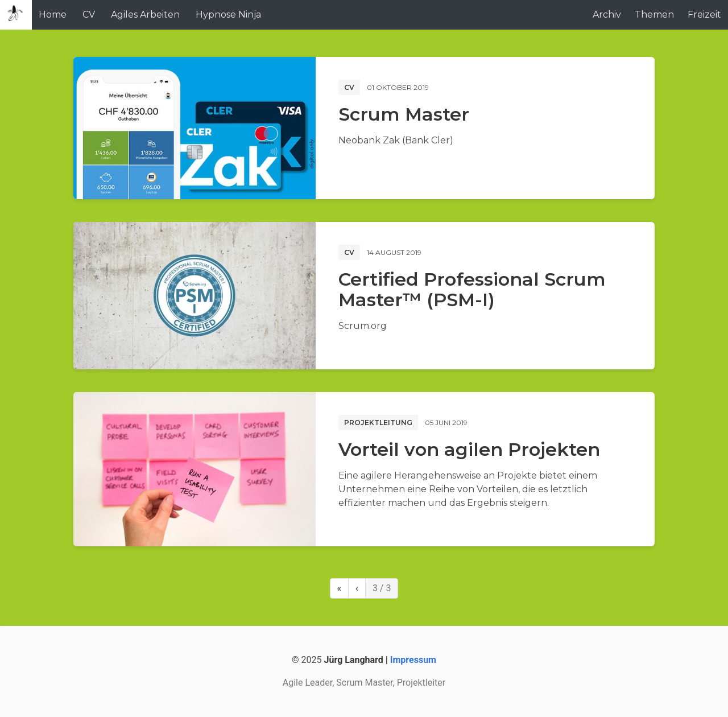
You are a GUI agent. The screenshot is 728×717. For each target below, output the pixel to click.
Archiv (607, 15)
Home (53, 15)
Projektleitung (378, 423)
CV (89, 15)
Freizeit (704, 15)
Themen (654, 15)
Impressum (413, 660)
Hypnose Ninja (228, 15)
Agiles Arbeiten (145, 15)
